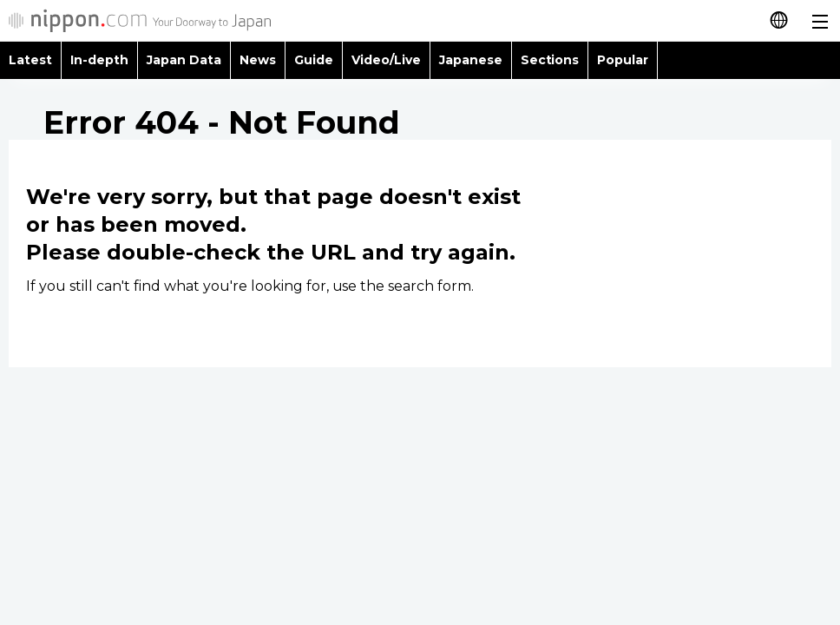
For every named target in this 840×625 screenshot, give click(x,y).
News (258, 60)
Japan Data (184, 60)
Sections (550, 60)
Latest (30, 60)
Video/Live (386, 60)
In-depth (99, 60)
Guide (314, 60)
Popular (623, 60)
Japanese (471, 60)
